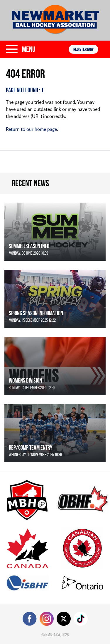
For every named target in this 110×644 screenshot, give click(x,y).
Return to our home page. (32, 129)
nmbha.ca (53, 635)
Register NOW (83, 49)
